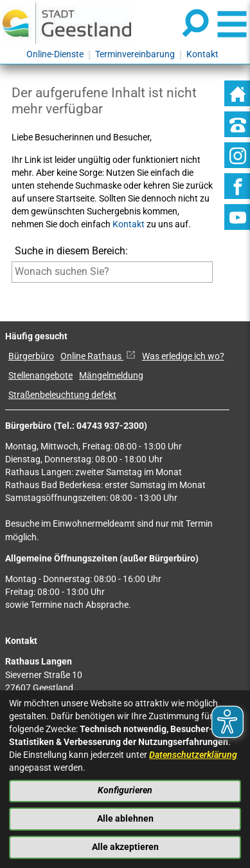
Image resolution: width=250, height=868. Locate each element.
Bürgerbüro (31, 356)
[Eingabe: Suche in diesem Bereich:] (112, 272)
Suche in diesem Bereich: (71, 251)
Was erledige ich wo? (183, 356)
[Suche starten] (12, 291)
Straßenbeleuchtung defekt (62, 395)
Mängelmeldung (111, 376)
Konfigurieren (125, 790)
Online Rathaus (98, 356)
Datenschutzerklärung (193, 755)
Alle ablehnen (125, 819)
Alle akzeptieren (125, 847)
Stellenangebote (40, 376)
